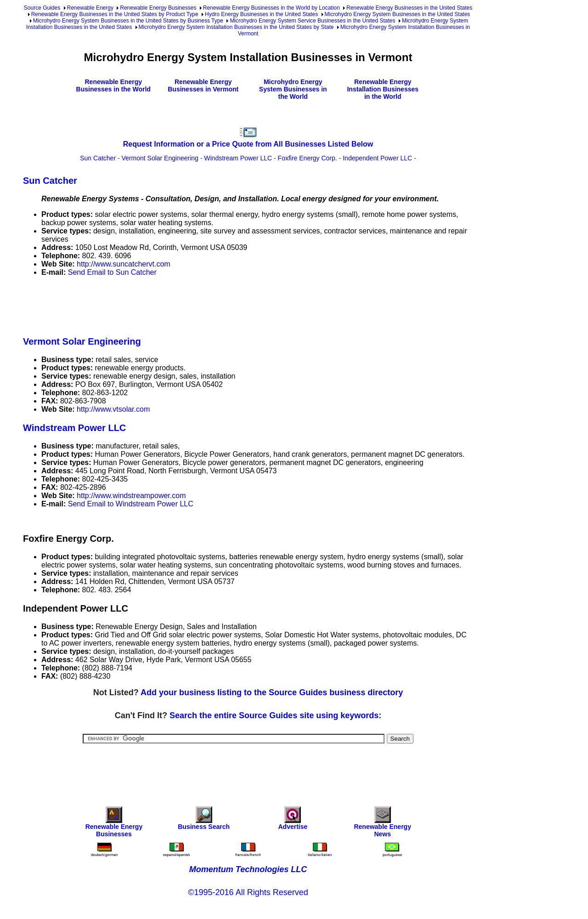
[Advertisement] (190, 305)
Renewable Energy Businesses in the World (113, 85)
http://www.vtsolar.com (113, 409)
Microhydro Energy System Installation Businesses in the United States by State (236, 27)
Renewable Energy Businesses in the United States (409, 8)
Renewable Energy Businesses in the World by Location (271, 8)
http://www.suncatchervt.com (124, 264)
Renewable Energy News (382, 824)
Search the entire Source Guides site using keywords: (275, 715)
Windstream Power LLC (238, 158)
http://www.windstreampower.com (131, 496)
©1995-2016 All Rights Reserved (248, 892)
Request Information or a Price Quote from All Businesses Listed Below (248, 144)
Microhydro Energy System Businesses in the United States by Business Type (128, 21)
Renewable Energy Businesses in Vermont (203, 85)
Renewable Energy (90, 8)
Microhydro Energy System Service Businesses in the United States (312, 21)
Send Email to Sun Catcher (112, 272)
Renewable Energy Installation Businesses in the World (383, 89)
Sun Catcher (98, 158)
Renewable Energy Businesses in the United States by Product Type (115, 14)
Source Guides (42, 8)
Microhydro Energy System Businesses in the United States (398, 14)
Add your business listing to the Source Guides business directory (272, 692)
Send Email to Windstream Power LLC (131, 504)
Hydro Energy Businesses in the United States (261, 14)
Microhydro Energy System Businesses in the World (293, 89)
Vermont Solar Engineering (160, 158)
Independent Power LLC (377, 158)
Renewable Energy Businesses (158, 8)
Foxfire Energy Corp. (308, 158)
